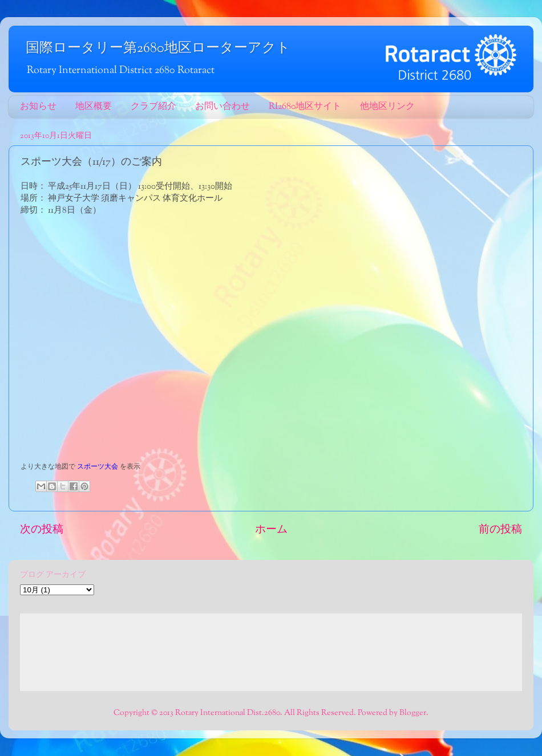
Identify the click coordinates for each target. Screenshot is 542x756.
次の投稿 (42, 530)
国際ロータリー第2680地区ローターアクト (158, 48)
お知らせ (38, 107)
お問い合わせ (223, 107)
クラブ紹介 (153, 107)
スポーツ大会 (98, 467)
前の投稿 (500, 530)
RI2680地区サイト (305, 107)
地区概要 (94, 107)
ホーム (271, 530)
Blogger (413, 713)
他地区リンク (387, 107)
